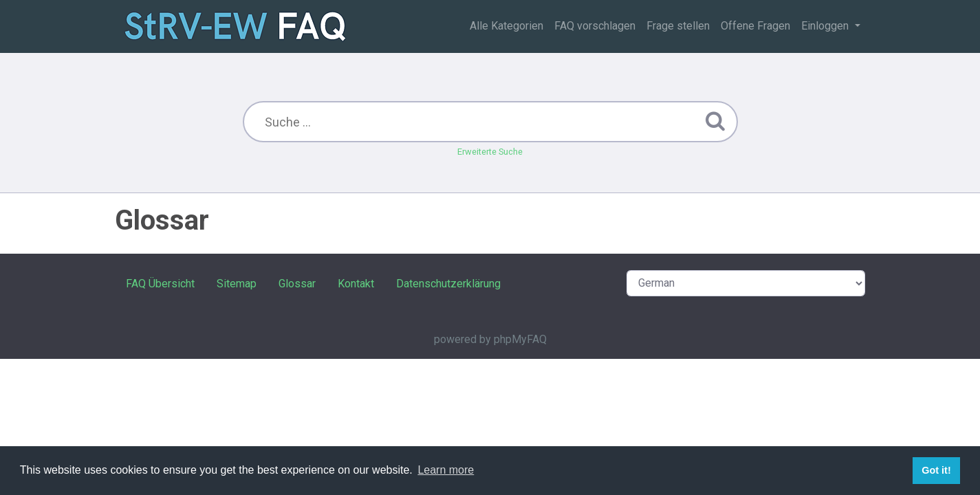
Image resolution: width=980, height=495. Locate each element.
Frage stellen (678, 26)
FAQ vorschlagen (595, 26)
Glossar (297, 284)
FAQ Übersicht (160, 284)
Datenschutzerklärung (448, 284)
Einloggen (826, 26)
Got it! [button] (936, 470)
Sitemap (237, 284)
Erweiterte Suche (490, 152)
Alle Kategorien (507, 26)
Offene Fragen (755, 26)
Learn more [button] (446, 470)
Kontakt (356, 284)
